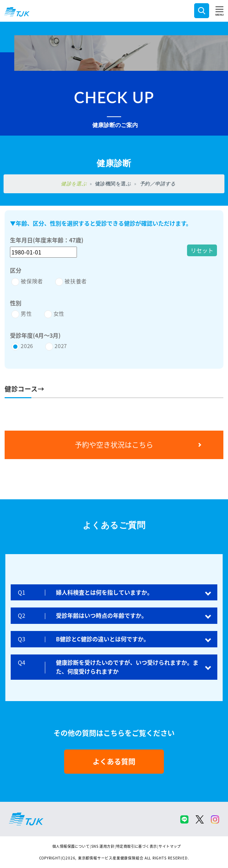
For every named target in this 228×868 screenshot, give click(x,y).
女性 (59, 313)
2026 (27, 346)
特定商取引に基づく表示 (136, 846)
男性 (26, 313)
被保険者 (32, 281)
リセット (202, 250)
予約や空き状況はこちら (114, 445)
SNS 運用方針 (103, 846)
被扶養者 (76, 281)
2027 (61, 346)
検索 (202, 11)
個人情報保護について (71, 846)
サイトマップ (170, 846)
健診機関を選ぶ (113, 183)
